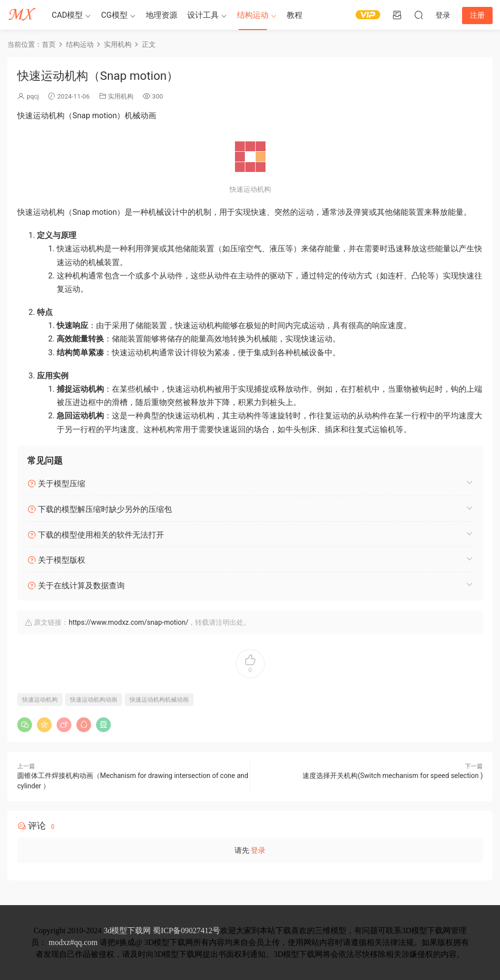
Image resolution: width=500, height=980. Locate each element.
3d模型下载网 (127, 930)
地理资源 (162, 15)
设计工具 (203, 15)
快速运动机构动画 (94, 700)
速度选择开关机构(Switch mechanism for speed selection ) (393, 776)
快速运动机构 (40, 700)
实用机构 (121, 96)
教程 (295, 15)
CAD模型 (67, 15)
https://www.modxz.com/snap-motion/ (128, 622)
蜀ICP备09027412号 (186, 930)
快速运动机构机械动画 (159, 700)
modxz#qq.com (73, 942)
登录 (258, 850)
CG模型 (114, 15)
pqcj (33, 96)
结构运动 (253, 15)
